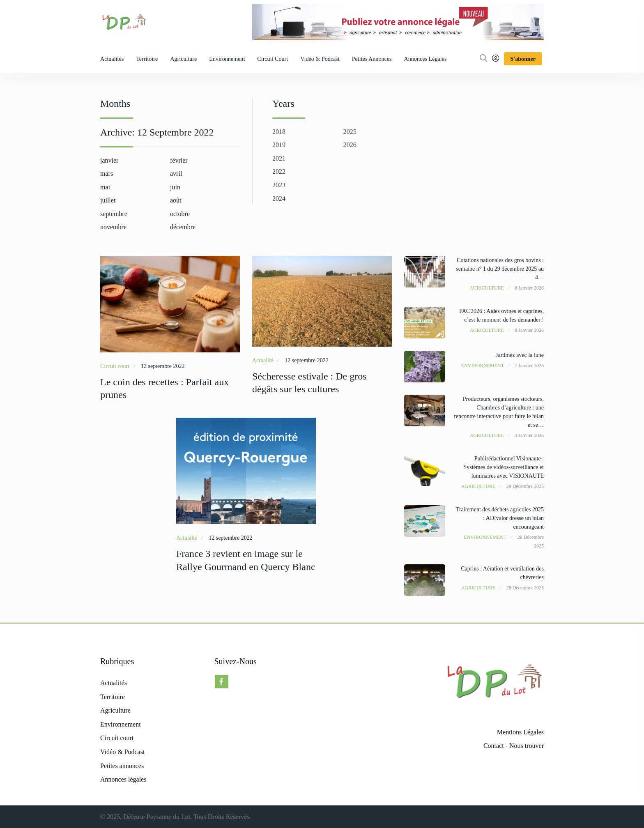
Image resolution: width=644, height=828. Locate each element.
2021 (279, 158)
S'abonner (523, 59)
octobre (180, 214)
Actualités (112, 59)
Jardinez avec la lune (520, 355)
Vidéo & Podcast (320, 59)
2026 (350, 145)
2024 (279, 199)
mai (105, 187)
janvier (109, 160)
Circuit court (273, 59)
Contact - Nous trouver (514, 746)
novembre (113, 227)
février (179, 160)
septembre (114, 214)
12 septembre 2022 (163, 366)
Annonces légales (425, 59)
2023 (279, 185)
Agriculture (183, 59)
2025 (350, 132)
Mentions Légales (520, 732)
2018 (279, 132)
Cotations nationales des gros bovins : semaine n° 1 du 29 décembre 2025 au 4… (500, 269)
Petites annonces (372, 59)
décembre (183, 227)
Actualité (263, 360)
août (176, 200)
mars (107, 174)
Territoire (147, 59)
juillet (108, 200)
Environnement (227, 59)
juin (175, 187)
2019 (279, 145)
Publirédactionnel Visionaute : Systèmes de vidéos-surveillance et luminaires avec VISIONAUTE (504, 467)
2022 (279, 171)
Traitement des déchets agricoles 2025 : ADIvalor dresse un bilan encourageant (500, 518)
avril (176, 174)
